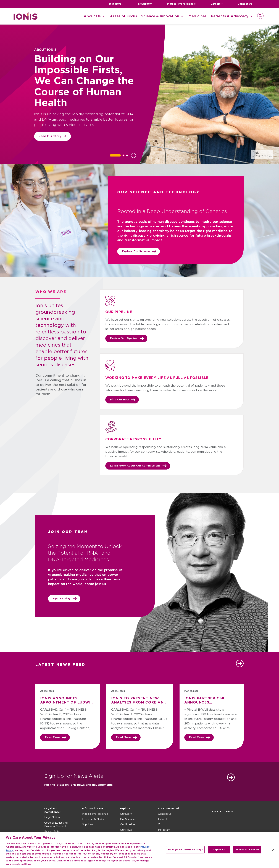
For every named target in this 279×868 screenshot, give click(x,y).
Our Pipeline (127, 825)
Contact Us (245, 4)
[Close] (273, 852)
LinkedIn (163, 819)
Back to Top (222, 812)
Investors (115, 4)
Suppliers (88, 825)
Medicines (198, 16)
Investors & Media (93, 819)
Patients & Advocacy (230, 16)
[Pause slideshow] (133, 155)
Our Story (126, 814)
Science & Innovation (160, 16)
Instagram (164, 830)
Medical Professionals (181, 4)
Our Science (127, 819)
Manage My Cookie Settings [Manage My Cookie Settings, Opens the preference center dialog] (185, 852)
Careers (215, 4)
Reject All (219, 852)
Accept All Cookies (247, 852)
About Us (92, 16)
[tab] (115, 155)
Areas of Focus (123, 16)
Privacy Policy (53, 832)
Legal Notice (52, 818)
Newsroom (145, 4)
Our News (126, 830)
